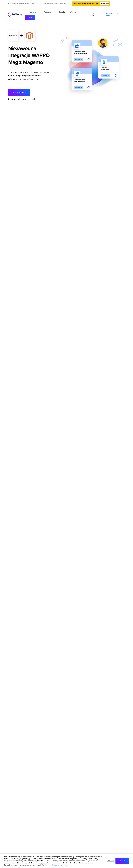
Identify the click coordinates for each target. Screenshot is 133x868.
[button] (33, 12)
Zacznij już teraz (19, 92)
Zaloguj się (95, 15)
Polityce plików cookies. (59, 865)
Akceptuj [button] (122, 861)
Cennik (62, 12)
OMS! (30, 17)
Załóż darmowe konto (112, 15)
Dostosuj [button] (110, 861)
